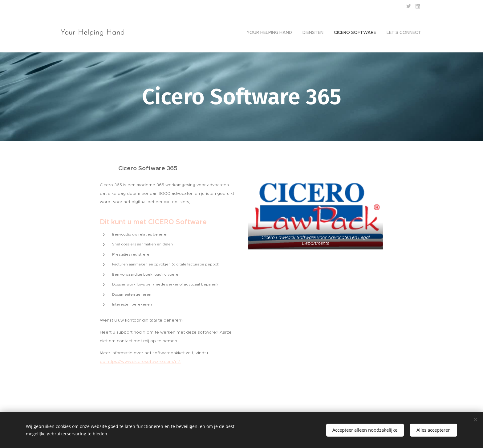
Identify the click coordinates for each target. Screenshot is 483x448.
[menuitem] (269, 32)
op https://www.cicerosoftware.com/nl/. (140, 362)
